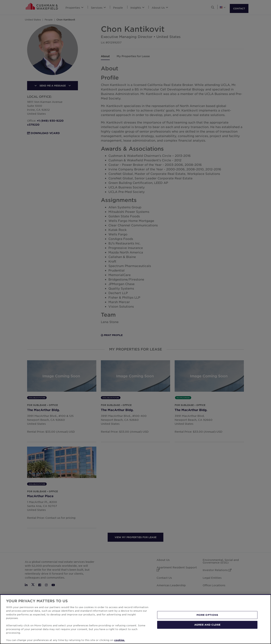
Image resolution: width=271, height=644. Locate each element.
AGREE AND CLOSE (207, 625)
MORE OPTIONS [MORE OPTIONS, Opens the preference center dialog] (207, 615)
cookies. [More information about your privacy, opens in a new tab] (120, 640)
